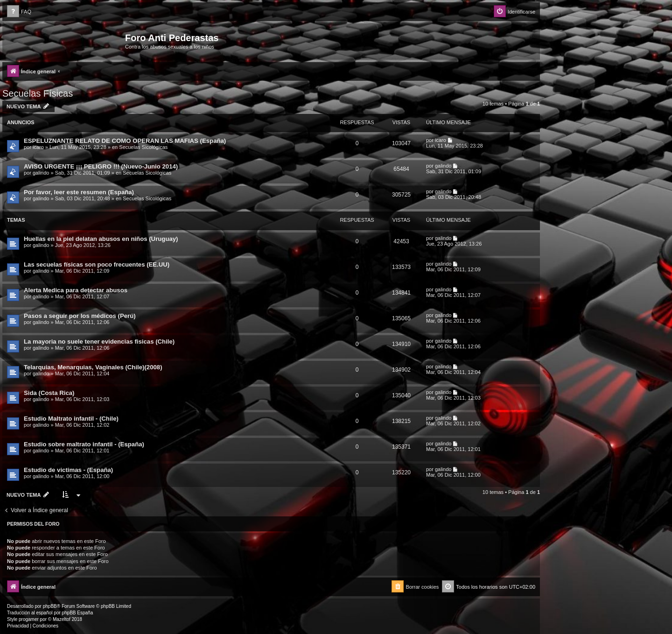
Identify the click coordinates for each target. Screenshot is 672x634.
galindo (41, 173)
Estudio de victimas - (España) (68, 470)
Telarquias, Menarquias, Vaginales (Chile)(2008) (93, 367)
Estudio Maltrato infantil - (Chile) (71, 419)
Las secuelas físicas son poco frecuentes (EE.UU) (97, 264)
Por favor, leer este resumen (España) (79, 192)
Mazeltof (62, 619)
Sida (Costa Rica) (49, 393)
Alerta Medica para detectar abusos (76, 290)
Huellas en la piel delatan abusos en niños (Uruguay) (101, 239)
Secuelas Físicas (38, 93)
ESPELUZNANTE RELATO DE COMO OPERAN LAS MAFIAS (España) (125, 141)
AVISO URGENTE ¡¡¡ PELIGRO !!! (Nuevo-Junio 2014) (101, 166)
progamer (29, 619)
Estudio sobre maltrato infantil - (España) (84, 444)
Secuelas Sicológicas (143, 147)
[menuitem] (19, 12)
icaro (38, 147)
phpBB (50, 606)
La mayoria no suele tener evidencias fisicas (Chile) (99, 342)
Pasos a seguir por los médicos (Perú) (80, 316)
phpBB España (77, 613)
